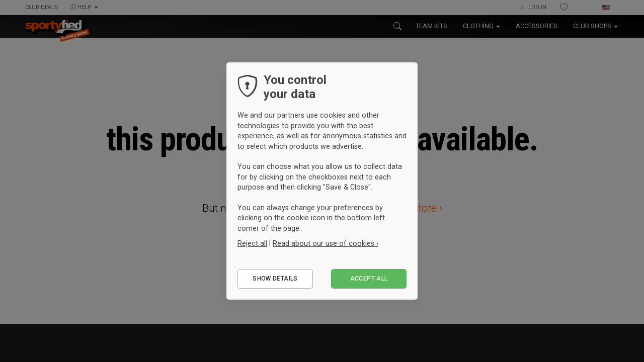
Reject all (252, 243)
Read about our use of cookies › (326, 243)
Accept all (369, 279)
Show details (275, 279)
